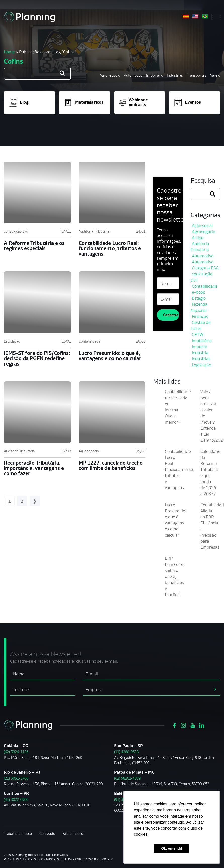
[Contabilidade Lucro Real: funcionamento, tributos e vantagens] (112, 193)
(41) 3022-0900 (16, 800)
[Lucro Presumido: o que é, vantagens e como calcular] (112, 302)
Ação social (202, 226)
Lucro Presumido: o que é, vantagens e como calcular (110, 356)
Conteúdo (47, 834)
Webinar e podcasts (134, 102)
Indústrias (175, 75)
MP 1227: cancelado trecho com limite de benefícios (111, 465)
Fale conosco (73, 834)
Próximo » (35, 501)
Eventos (187, 102)
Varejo (215, 75)
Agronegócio (110, 75)
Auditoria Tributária (94, 231)
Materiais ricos (84, 102)
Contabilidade (90, 341)
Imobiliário (155, 75)
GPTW (198, 334)
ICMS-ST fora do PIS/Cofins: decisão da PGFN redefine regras (37, 358)
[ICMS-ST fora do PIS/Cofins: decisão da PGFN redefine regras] (37, 302)
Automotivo (133, 75)
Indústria (200, 353)
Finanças (200, 316)
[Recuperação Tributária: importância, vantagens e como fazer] (37, 412)
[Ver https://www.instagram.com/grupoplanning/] (183, 725)
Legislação (12, 341)
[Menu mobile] (216, 17)
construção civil (16, 231)
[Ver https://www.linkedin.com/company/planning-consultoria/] (202, 725)
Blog (19, 102)
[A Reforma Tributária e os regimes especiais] (37, 193)
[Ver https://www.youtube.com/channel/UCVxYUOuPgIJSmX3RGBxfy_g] (193, 725)
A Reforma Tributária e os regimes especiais (34, 246)
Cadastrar (171, 315)
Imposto (199, 347)
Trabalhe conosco (18, 834)
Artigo (198, 238)
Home (9, 52)
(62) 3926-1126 (16, 752)
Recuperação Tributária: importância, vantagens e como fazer (34, 468)
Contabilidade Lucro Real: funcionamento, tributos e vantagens (110, 248)
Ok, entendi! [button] (172, 848)
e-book (198, 292)
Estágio (199, 298)
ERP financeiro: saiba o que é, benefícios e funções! (175, 576)
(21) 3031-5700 (16, 778)
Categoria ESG (205, 268)
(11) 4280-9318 (126, 752)
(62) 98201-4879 (127, 778)
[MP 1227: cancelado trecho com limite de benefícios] (112, 412)
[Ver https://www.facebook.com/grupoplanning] (174, 725)
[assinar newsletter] (215, 689)
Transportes (197, 75)
